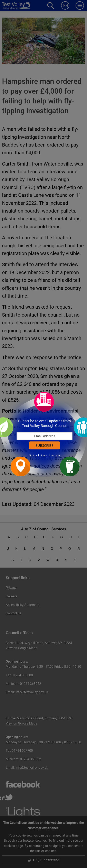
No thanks (35, 456)
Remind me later (51, 456)
